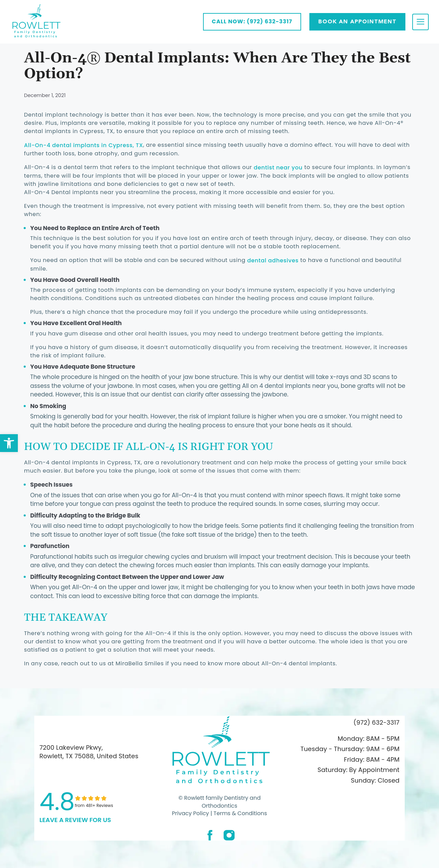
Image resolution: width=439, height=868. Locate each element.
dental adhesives (273, 260)
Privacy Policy (190, 813)
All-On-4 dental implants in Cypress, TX (84, 145)
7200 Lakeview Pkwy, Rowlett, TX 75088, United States (89, 752)
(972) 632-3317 (377, 722)
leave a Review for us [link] (75, 820)
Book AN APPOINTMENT (357, 21)
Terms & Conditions (239, 813)
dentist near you (278, 168)
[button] (9, 443)
